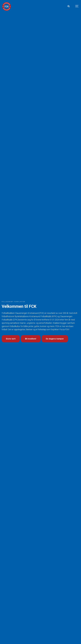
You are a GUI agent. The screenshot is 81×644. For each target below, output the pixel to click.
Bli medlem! (31, 339)
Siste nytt (11, 339)
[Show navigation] (77, 6)
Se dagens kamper (55, 339)
